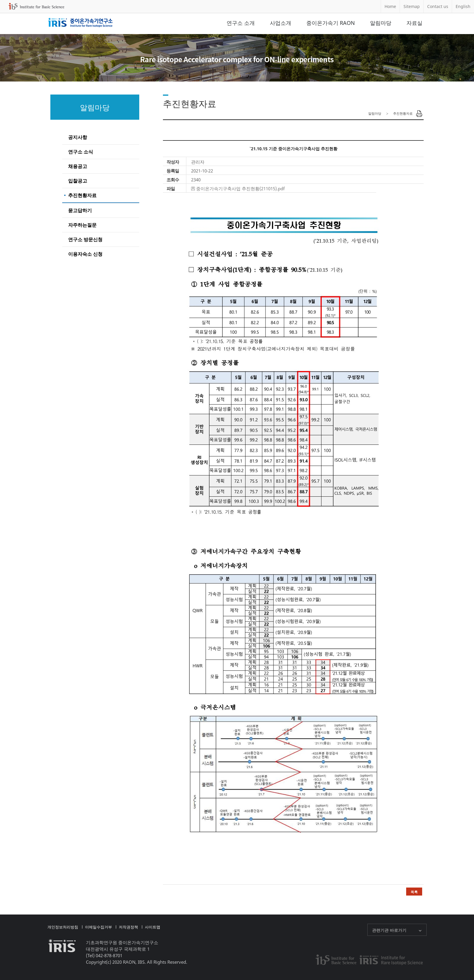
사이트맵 (153, 927)
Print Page (419, 113)
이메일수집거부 (99, 927)
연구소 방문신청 (85, 239)
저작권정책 (128, 927)
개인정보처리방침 (63, 927)
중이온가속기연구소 (80, 23)
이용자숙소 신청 (85, 254)
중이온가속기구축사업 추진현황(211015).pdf (240, 188)
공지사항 (78, 137)
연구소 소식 (81, 152)
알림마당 (381, 23)
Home (390, 6)
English (463, 6)
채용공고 (78, 166)
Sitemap (412, 6)
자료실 (414, 23)
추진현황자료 (82, 195)
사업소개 (281, 23)
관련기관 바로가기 (389, 930)
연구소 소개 (241, 23)
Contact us (438, 6)
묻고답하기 (80, 210)
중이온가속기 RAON (331, 23)
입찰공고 (78, 181)
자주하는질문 (82, 225)
